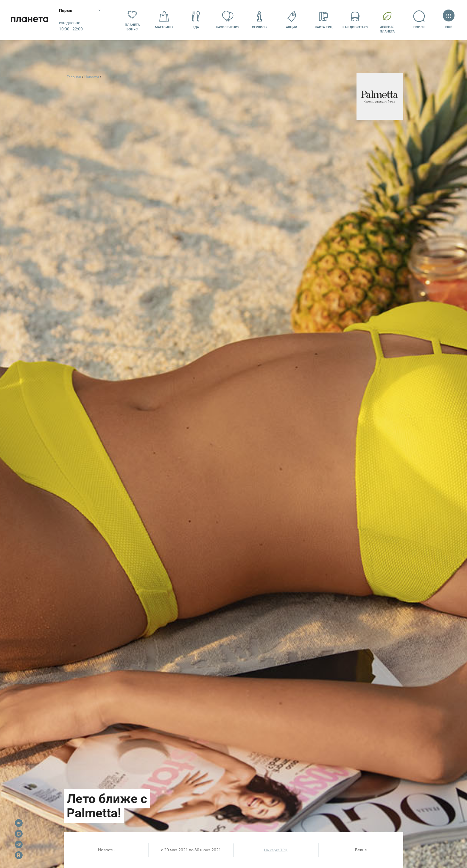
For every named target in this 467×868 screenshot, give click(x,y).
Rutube (19, 855)
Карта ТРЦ (324, 20)
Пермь (66, 10)
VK (19, 823)
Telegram (19, 844)
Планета (30, 20)
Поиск (419, 20)
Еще (449, 20)
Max (19, 834)
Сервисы (260, 20)
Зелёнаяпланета (387, 20)
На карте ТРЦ (276, 850)
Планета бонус (132, 20)
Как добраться (355, 20)
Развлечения (228, 20)
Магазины (164, 20)
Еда (196, 20)
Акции (292, 20)
